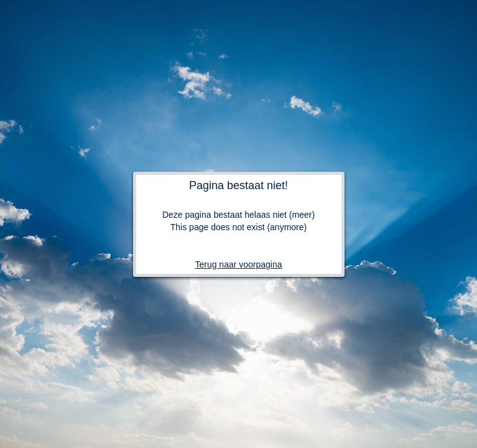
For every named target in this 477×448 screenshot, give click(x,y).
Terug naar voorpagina (238, 264)
